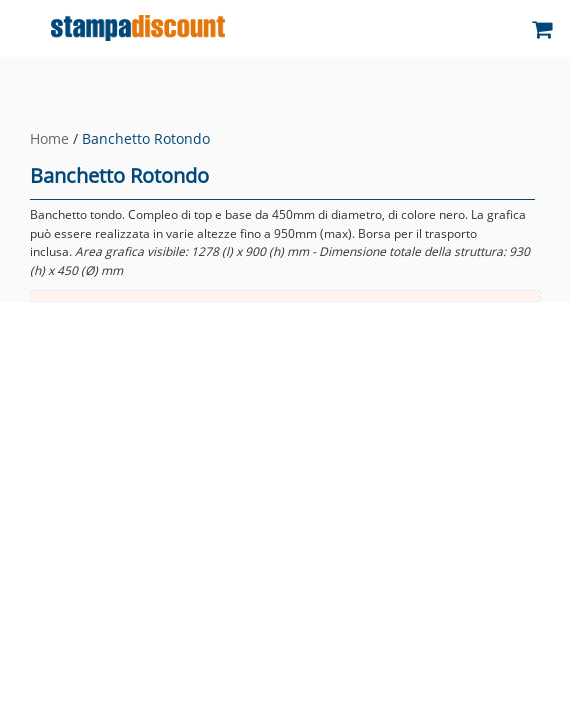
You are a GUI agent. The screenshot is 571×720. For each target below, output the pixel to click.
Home (49, 138)
